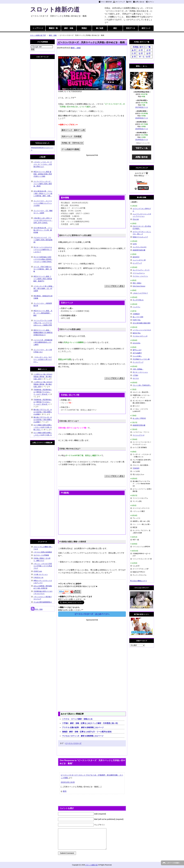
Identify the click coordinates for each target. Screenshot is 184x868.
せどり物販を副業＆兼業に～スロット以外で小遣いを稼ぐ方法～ (43, 427)
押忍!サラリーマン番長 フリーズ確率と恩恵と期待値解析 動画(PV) (43, 279)
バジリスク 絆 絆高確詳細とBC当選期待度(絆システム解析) (43, 342)
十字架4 (135, 375)
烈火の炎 (136, 219)
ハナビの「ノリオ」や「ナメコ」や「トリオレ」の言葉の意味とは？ (43, 164)
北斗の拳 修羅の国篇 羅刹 (142, 323)
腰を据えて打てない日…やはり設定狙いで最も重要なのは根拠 (43, 412)
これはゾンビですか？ (140, 293)
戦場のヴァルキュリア (140, 237)
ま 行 (134, 57)
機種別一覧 (53, 28)
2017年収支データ (142, 107)
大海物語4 (136, 314)
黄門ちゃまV (137, 350)
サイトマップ (120, 2)
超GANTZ (136, 257)
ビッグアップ (137, 263)
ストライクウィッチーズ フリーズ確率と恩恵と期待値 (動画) (43, 184)
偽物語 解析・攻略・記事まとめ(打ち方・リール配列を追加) (87, 732)
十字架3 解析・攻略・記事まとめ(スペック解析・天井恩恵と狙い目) (90, 723)
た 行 (134, 53)
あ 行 (134, 50)
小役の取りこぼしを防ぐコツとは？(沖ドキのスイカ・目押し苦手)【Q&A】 (43, 220)
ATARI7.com (38, 571)
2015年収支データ (142, 129)
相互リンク (146, 28)
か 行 (141, 50)
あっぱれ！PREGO (139, 418)
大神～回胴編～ (138, 369)
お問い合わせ (140, 2)
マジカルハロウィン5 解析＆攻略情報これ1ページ (83, 736)
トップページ (38, 28)
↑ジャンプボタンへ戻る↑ (114, 286)
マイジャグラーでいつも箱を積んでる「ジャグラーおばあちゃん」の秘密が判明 (43, 323)
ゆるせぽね (136, 343)
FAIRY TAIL (137, 320)
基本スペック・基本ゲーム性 (73, 130)
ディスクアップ (138, 362)
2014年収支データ (142, 140)
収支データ (131, 28)
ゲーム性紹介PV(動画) (70, 149)
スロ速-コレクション (41, 574)
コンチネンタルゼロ (140, 247)
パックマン (136, 307)
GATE (135, 244)
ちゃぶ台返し (137, 356)
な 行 (141, 53)
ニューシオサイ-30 (139, 260)
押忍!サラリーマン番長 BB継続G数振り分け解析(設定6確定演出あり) (43, 333)
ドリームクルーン (139, 273)
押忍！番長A (137, 283)
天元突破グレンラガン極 (141, 359)
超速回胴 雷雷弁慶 (139, 425)
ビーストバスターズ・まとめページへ (92, 614)
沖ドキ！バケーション (140, 372)
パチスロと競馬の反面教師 (43, 552)
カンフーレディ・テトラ (141, 270)
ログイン (151, 2)
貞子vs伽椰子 (137, 353)
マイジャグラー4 (138, 435)
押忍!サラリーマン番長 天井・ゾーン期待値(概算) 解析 (43, 313)
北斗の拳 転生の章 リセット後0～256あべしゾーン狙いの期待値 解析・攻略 (43, 193)
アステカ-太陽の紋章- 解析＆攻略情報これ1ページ (83, 727)
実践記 (84, 28)
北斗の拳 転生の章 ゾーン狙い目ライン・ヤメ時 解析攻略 (43, 230)
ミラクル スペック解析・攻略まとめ (77, 719)
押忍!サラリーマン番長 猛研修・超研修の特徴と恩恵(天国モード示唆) (43, 174)
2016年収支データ (142, 118)
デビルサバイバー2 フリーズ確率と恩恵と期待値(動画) (43, 240)
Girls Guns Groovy (139, 286)
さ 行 (148, 50)
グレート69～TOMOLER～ (142, 385)
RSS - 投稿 (37, 609)
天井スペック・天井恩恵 (71, 136)
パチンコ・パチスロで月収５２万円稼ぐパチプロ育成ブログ (43, 566)
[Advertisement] (92, 175)
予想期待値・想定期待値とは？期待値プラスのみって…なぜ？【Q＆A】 (43, 392)
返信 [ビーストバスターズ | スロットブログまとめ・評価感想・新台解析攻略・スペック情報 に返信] (65, 791)
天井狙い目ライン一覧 (142, 47)
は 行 (148, 53)
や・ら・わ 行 (145, 57)
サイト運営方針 (107, 2)
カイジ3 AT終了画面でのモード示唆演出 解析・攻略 (43, 269)
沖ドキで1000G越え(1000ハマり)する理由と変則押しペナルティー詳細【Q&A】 (43, 259)
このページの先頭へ (173, 863)
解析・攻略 (69, 28)
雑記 (115, 28)
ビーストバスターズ (73, 743)
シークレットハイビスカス (142, 330)
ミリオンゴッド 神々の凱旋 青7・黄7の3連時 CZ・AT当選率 (44, 288)
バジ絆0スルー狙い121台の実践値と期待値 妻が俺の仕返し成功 (43, 377)
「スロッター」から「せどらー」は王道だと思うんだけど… (43, 359)
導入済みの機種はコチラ (139, 581)
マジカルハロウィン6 (140, 336)
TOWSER (136, 468)
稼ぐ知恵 (100, 28)
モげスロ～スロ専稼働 (41, 555)
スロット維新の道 (55, 9)
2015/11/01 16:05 (68, 782)
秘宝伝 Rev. (137, 333)
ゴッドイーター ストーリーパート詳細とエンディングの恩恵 (43, 203)
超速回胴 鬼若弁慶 (139, 250)
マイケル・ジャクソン (140, 276)
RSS (130, 2)
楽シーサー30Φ (138, 317)
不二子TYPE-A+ (138, 300)
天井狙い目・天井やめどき (72, 143)
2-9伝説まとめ (38, 577)
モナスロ (136, 378)
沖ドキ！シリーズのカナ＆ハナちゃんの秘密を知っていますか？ (43, 250)
